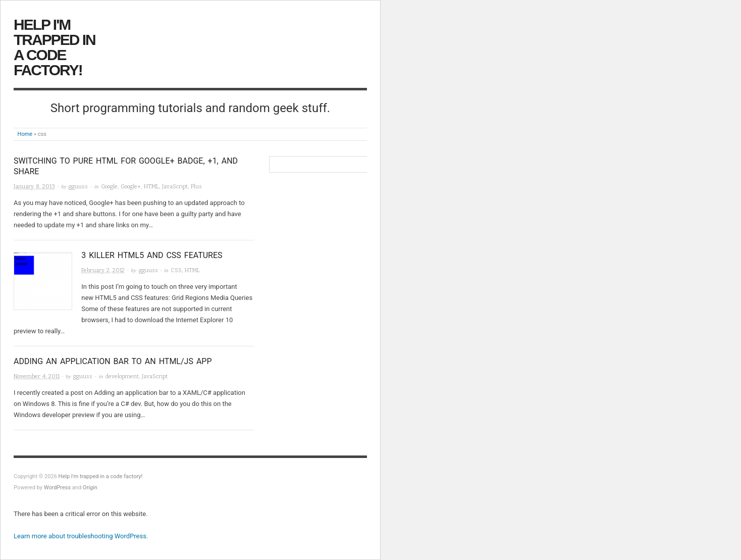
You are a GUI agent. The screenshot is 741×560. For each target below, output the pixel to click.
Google (109, 187)
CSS (176, 270)
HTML (151, 187)
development (122, 376)
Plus (196, 187)
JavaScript (175, 187)
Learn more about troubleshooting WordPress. (81, 536)
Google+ (131, 187)
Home (25, 134)
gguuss (78, 187)
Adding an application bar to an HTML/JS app (113, 361)
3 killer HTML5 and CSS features (152, 255)
